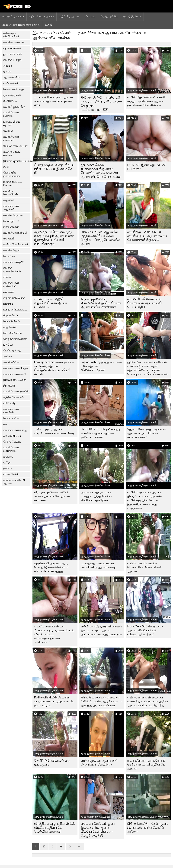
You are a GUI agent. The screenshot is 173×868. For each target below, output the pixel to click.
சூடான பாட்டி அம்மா (12, 153)
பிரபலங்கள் (11, 315)
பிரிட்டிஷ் (9, 403)
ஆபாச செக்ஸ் (12, 77)
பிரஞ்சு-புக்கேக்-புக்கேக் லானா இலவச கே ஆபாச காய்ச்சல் (52, 496)
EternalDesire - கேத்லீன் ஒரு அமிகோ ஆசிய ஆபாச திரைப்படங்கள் (100, 433)
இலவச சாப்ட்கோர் (15, 380)
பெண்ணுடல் (11, 221)
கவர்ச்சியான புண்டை (11, 114)
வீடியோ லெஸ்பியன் (10, 193)
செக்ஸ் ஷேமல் (12, 442)
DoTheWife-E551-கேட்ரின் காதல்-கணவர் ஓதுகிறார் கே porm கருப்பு (54, 701)
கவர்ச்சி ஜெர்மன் (13, 215)
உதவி (49, 25)
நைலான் (8, 292)
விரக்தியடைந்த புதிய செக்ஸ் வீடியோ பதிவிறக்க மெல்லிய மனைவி (55, 828)
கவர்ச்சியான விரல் (15, 374)
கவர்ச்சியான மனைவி (11, 138)
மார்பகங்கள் (11, 83)
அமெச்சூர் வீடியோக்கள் (11, 35)
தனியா (8, 468)
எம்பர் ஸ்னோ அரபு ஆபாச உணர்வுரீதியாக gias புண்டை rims (54, 101)
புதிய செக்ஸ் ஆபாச (42, 16)
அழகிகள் (9, 200)
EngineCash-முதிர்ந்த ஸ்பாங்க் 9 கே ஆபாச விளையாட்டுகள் (101, 366)
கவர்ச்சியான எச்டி (14, 42)
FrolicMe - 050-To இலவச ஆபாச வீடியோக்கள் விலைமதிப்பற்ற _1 (145, 630)
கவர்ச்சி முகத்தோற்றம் (12, 270)
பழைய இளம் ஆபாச (12, 123)
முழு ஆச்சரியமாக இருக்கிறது (21, 25)
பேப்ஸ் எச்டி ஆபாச (15, 146)
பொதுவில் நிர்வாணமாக (11, 174)
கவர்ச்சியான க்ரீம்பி (15, 233)
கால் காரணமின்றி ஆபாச (14, 482)
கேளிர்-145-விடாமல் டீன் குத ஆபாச (52, 763)
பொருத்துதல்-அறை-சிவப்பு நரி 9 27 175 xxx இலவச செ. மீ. (55, 169)
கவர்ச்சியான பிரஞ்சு (16, 368)
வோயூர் (8, 131)
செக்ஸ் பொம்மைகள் (16, 244)
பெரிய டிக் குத (12, 351)
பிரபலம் (90, 16)
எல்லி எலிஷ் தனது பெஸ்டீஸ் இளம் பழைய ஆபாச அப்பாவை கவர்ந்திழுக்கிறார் (102, 630)
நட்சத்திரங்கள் (132, 16)
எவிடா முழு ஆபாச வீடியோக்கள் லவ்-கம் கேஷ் (54, 431)
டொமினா (9, 256)
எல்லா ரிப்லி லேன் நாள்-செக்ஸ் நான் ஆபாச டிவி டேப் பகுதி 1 (145, 303)
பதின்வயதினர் (12, 48)
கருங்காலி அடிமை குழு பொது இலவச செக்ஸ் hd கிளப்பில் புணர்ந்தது (52, 567)
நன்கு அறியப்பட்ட (15, 310)
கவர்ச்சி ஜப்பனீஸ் (14, 107)
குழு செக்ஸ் (10, 327)
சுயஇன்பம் (10, 101)
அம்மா (8, 66)
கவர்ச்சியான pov (13, 262)
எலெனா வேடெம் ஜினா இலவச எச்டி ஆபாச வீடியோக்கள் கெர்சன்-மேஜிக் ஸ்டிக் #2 (98, 830)
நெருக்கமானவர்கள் (15, 339)
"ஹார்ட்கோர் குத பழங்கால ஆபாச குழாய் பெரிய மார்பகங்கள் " (147, 433)
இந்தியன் (9, 386)
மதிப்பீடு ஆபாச (69, 16)
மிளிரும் (8, 304)
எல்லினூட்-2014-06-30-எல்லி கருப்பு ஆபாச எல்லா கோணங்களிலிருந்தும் (147, 236)
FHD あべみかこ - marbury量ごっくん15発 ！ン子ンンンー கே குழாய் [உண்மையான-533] (101, 104)
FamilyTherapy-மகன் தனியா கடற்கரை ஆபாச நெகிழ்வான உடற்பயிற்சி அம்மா (54, 368)
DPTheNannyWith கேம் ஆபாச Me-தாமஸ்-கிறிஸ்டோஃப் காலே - (148, 828)
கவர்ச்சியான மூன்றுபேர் (11, 285)
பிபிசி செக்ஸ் (11, 474)
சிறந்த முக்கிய (109, 16)
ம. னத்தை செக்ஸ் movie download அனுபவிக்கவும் (99, 565)
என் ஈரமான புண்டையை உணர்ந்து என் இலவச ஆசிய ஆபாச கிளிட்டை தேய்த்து (148, 701)
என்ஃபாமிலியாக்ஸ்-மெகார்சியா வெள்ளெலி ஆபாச (145, 567)
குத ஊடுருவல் (12, 95)
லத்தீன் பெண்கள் (13, 397)
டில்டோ (8, 345)
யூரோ (7, 463)
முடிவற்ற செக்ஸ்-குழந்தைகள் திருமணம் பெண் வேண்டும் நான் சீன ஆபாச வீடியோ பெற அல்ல (101, 171)
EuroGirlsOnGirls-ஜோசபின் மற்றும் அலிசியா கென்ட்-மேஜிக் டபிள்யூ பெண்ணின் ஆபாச (100, 238)
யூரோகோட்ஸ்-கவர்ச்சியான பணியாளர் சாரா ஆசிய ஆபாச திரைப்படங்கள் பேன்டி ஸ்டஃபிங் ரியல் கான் (148, 368)
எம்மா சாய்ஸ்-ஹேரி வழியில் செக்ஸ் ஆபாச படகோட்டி (51, 303)
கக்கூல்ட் (8, 277)
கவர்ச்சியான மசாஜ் (15, 430)
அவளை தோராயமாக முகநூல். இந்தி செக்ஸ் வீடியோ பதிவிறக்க (96, 496)
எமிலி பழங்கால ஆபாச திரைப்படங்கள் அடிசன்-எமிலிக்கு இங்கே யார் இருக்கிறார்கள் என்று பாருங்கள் (145, 500)
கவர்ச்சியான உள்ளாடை (11, 449)
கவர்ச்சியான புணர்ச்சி (11, 411)
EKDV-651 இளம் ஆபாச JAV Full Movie (146, 167)
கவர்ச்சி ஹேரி (12, 250)
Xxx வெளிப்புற (12, 436)
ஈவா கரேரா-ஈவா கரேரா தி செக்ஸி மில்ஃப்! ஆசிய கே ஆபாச (146, 764)
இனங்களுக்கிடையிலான (17, 161)
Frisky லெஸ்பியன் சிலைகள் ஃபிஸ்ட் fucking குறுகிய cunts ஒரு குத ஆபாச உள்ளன (101, 701)
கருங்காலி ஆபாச (14, 298)
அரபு (6, 424)
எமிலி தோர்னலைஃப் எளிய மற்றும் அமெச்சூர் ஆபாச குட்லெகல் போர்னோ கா (147, 101)
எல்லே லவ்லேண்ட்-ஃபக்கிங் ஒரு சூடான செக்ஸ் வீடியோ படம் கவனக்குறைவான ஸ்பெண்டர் (54, 634)
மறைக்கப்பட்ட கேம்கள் (13, 183)
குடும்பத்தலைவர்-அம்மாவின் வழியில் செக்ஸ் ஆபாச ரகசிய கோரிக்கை (101, 303)
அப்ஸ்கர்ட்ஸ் (11, 362)
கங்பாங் (8, 457)
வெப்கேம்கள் (11, 321)
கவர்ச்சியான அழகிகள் (11, 208)
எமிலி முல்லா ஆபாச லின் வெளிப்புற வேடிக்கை (99, 763)
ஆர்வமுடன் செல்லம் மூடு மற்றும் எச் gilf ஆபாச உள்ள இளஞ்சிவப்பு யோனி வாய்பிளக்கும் (54, 238)
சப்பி (6, 167)
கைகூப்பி (9, 239)
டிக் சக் (7, 72)
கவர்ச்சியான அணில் (16, 392)
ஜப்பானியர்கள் (13, 54)
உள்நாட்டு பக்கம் (13, 16)
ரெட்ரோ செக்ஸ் (13, 333)
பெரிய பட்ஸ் (11, 418)
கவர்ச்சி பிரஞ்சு (12, 60)
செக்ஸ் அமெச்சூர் (14, 89)
